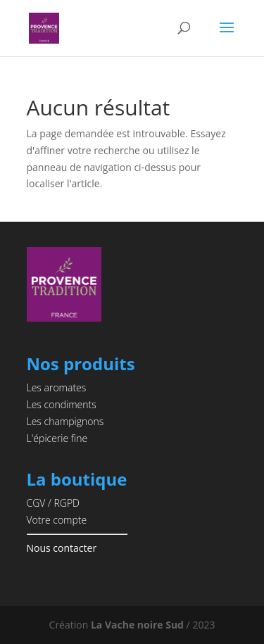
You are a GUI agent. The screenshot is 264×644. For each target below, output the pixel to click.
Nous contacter (62, 548)
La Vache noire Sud (137, 625)
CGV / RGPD (53, 503)
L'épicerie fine (57, 438)
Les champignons (65, 421)
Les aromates (57, 387)
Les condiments (62, 404)
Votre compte (57, 520)
